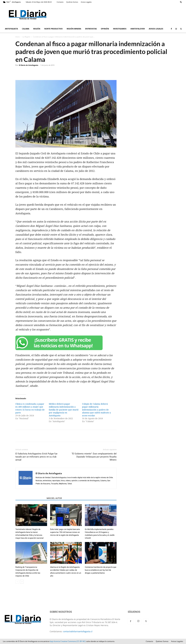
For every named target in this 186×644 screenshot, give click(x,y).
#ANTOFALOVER (138, 29)
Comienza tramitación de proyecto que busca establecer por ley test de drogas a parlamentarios (101, 570)
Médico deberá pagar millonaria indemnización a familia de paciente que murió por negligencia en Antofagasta (64, 410)
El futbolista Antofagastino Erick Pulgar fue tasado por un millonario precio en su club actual (36, 457)
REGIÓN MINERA (74, 29)
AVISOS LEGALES (156, 29)
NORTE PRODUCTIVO (53, 29)
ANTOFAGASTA (11, 29)
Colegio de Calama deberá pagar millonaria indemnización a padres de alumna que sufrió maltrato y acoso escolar (96, 410)
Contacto (60, 2)
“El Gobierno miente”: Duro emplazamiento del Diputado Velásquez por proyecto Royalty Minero (94, 457)
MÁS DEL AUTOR (54, 498)
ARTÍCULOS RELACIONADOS (30, 498)
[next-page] (22, 582)
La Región (26, 37)
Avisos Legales (86, 2)
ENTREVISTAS (91, 29)
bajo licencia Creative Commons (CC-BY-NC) (68, 641)
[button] (181, 2)
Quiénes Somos (72, 2)
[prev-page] (17, 582)
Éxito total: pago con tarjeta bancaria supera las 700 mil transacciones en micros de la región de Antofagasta (65, 532)
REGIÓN (37, 29)
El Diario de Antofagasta (29, 65)
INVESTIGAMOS (120, 29)
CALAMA (26, 29)
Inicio (18, 37)
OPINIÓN (105, 29)
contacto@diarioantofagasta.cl (78, 631)
